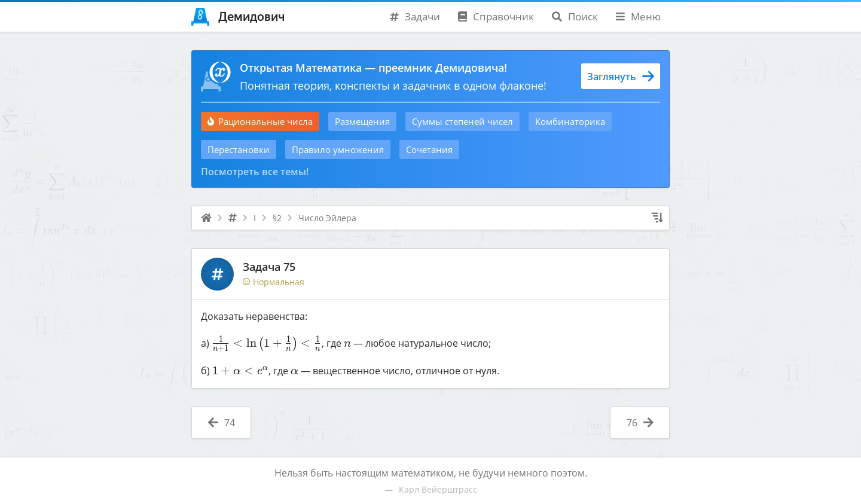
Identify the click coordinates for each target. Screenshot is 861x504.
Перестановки (239, 149)
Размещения (362, 121)
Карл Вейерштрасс (438, 489)
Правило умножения (338, 149)
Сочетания (429, 149)
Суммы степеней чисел (462, 121)
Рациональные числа (260, 121)
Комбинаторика (570, 121)
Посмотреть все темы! (255, 172)
